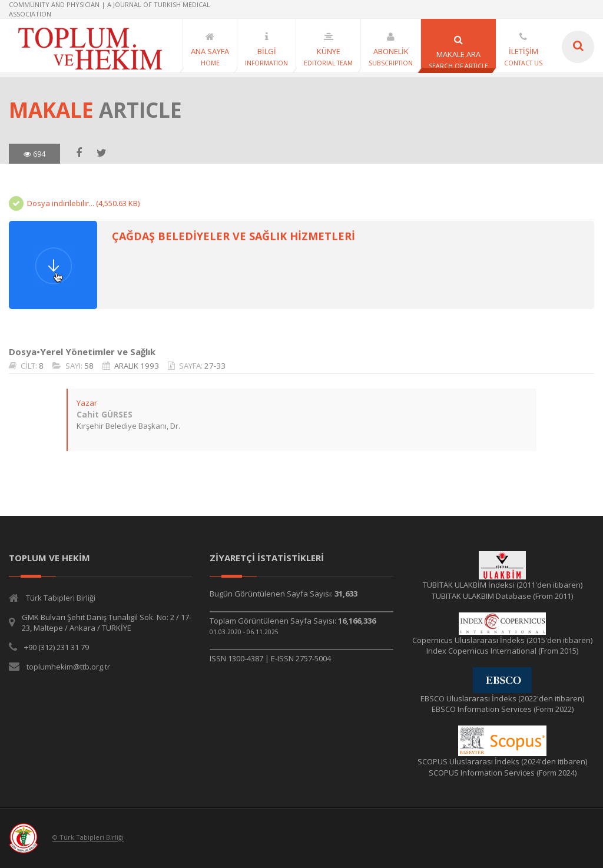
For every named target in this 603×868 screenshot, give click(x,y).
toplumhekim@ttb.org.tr (68, 667)
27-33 (214, 366)
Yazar (86, 403)
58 (88, 366)
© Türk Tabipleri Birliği (88, 838)
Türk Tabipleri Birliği (61, 598)
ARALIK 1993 (136, 366)
